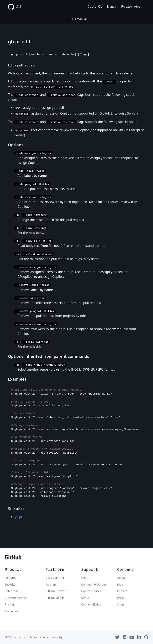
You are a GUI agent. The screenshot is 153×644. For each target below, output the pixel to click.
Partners (51, 584)
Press (121, 598)
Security (10, 584)
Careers (122, 591)
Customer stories (16, 598)
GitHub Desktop (56, 591)
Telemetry (57, 637)
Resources (11, 611)
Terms (33, 637)
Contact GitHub (91, 604)
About (121, 578)
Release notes (131, 7)
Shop (120, 604)
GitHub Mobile (55, 598)
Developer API (55, 578)
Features (10, 578)
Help (84, 578)
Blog (120, 584)
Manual (112, 7)
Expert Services (91, 591)
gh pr (18, 517)
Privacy (44, 637)
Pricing (9, 604)
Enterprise (12, 591)
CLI (15, 7)
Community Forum (94, 584)
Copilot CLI (95, 7)
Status (85, 598)
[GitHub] (13, 558)
